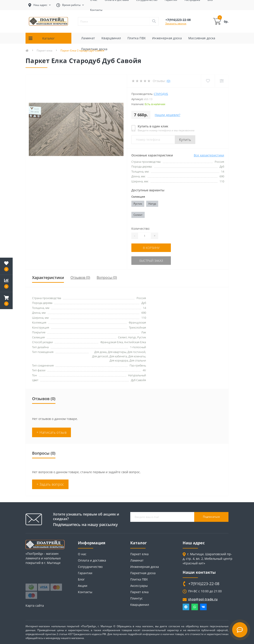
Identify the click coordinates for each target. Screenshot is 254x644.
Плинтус (136, 598)
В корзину (151, 248)
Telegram (186, 607)
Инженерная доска (167, 38)
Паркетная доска (94, 49)
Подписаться (211, 517)
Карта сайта (35, 605)
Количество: (141, 229)
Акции (83, 586)
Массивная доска (202, 38)
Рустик (138, 204)
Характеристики (48, 277)
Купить (185, 140)
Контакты (96, 10)
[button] (6, 301)
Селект (138, 215)
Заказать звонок (176, 23)
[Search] (154, 21)
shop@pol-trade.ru (203, 599)
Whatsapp (195, 607)
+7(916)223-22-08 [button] (204, 584)
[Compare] (222, 81)
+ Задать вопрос (50, 484)
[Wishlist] (208, 81)
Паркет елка (139, 554)
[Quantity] (144, 236)
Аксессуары (139, 586)
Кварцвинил (111, 38)
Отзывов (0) (80, 277)
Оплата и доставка (92, 560)
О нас (82, 554)
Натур (152, 204)
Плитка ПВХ (136, 38)
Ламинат (88, 38)
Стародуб (161, 94)
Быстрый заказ (151, 261)
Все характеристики (209, 155)
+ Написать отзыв (51, 432)
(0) (168, 81)
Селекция (138, 197)
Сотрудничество (90, 567)
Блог (81, 579)
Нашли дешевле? (167, 115)
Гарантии (85, 573)
